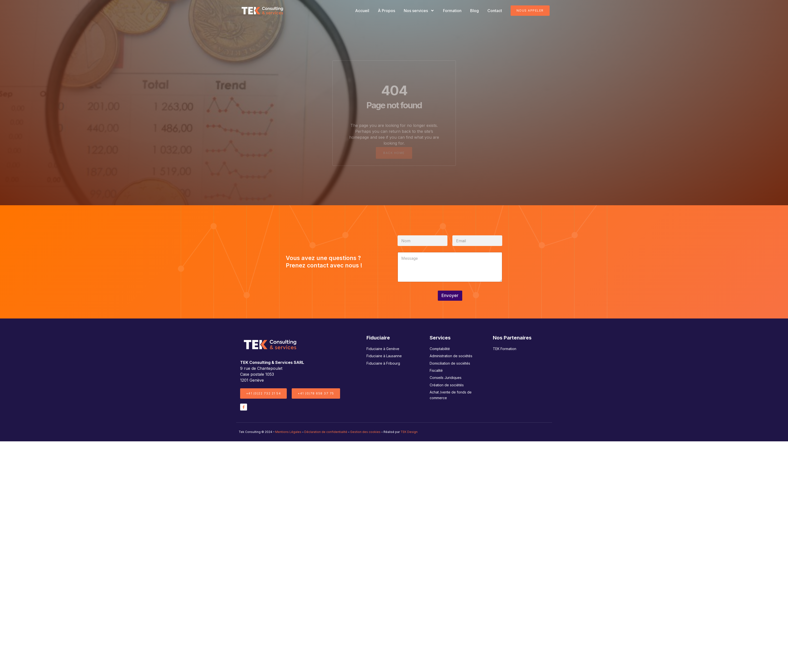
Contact (495, 11)
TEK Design (409, 432)
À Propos (386, 11)
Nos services (419, 11)
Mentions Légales (288, 432)
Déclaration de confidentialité (326, 432)
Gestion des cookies (365, 432)
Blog (474, 11)
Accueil (362, 11)
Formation (452, 11)
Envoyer (450, 296)
